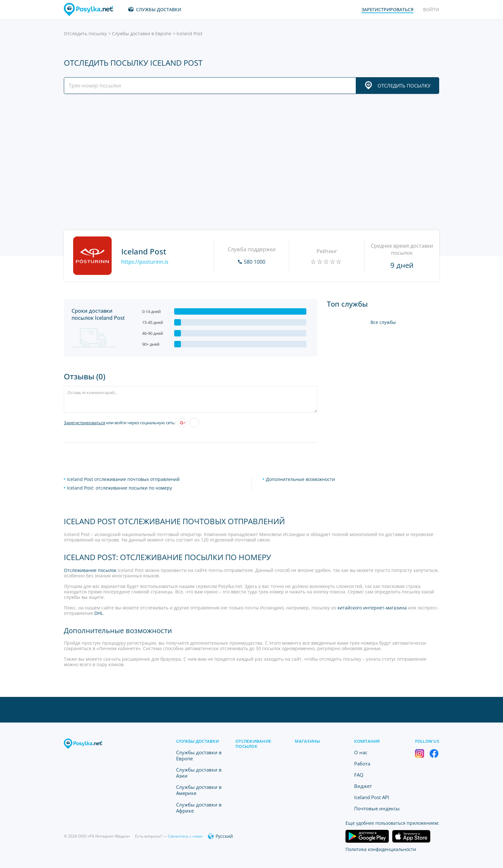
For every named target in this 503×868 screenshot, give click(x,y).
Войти (431, 9)
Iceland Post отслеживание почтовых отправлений (123, 479)
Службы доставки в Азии (199, 773)
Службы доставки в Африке (199, 808)
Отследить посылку (85, 33)
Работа (362, 764)
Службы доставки (159, 9)
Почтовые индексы (377, 808)
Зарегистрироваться (85, 423)
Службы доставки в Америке (199, 790)
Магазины (307, 741)
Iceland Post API (372, 797)
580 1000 (255, 262)
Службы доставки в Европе (142, 33)
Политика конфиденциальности (381, 849)
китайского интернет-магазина (372, 608)
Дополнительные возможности (300, 479)
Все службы (383, 322)
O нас (361, 752)
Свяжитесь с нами (185, 836)
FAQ (359, 775)
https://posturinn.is (145, 262)
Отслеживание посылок (90, 570)
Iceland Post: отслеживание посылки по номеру (119, 488)
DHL (99, 613)
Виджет (363, 786)
